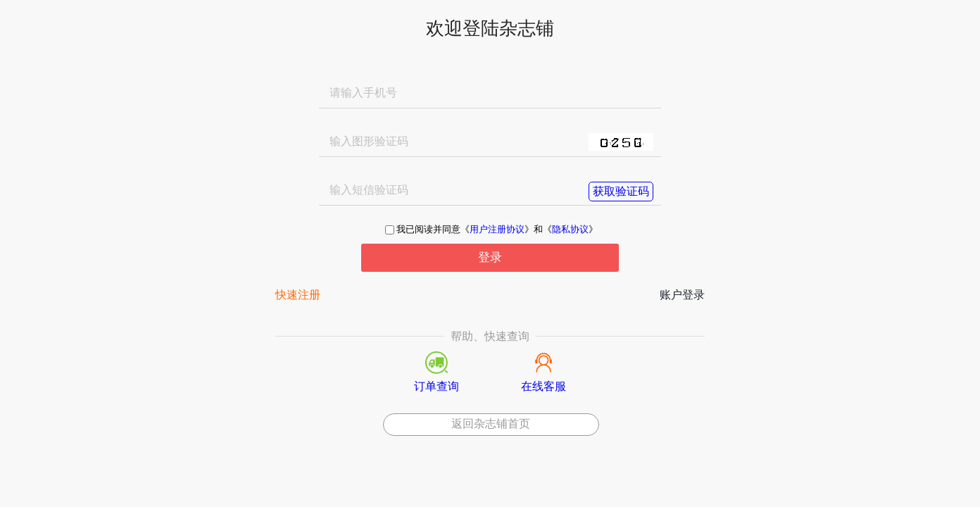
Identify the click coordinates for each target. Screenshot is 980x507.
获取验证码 (621, 191)
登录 (490, 257)
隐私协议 (570, 230)
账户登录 (682, 295)
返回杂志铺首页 (491, 424)
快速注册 (298, 295)
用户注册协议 (497, 230)
